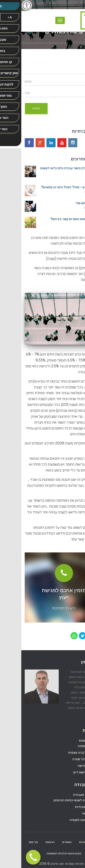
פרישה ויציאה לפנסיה (63, 820)
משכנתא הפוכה (67, 746)
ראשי (75, 842)
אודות (61, 842)
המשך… (77, 718)
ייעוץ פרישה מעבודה (66, 795)
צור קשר (12, 842)
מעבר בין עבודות (65, 807)
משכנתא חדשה (67, 766)
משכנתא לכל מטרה (64, 759)
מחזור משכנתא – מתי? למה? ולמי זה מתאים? (51, 187)
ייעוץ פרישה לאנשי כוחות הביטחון (55, 800)
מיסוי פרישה (69, 813)
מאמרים (46, 842)
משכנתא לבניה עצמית (62, 753)
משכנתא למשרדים (64, 772)
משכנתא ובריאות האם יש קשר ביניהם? (55, 219)
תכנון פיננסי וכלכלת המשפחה (42, 853)
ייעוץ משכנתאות (68, 741)
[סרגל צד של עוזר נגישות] (5, 5)
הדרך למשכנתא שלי (68, 203)
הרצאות (29, 842)
